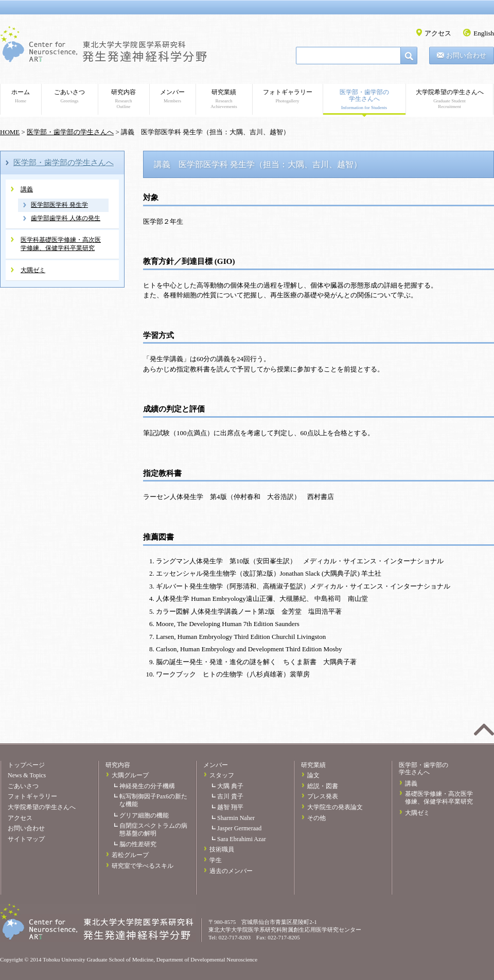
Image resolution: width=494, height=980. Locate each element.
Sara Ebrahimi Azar (242, 839)
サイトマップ (26, 839)
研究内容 (123, 99)
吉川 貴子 (230, 796)
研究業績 (224, 99)
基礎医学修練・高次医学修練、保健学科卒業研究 (439, 798)
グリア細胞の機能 (144, 815)
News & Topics (27, 775)
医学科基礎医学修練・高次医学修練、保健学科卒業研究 (61, 244)
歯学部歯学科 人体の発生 (66, 218)
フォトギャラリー (287, 96)
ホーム (21, 96)
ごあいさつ (69, 96)
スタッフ (222, 775)
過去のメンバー (231, 871)
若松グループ (130, 855)
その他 (316, 818)
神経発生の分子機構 (147, 786)
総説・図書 (323, 786)
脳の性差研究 (138, 844)
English (484, 33)
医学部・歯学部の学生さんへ (364, 100)
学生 (216, 860)
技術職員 (222, 849)
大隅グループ (130, 775)
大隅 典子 (230, 786)
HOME (10, 132)
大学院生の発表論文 (335, 807)
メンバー (172, 96)
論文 (313, 775)
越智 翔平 (230, 807)
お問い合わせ (466, 55)
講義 (27, 189)
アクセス (438, 33)
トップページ (26, 765)
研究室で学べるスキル (143, 866)
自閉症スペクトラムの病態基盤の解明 (153, 830)
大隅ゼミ (33, 270)
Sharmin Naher (236, 818)
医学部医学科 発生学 (59, 205)
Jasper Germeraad (239, 828)
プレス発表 (323, 796)
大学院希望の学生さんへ (449, 99)
